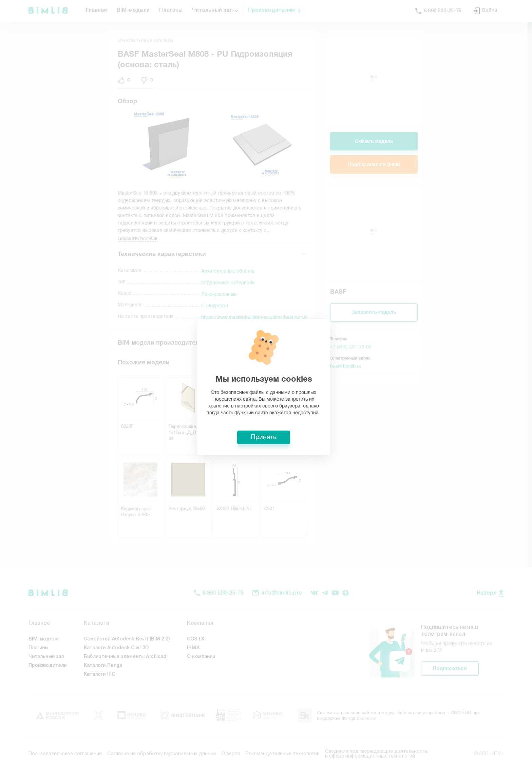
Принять (266, 441)
